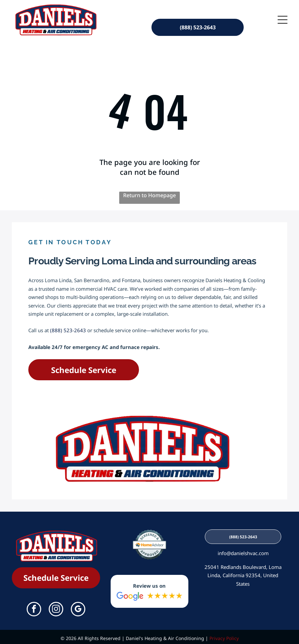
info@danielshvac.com (243, 550)
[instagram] (56, 607)
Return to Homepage (149, 193)
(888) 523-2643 (68, 328)
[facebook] (34, 607)
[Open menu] (283, 18)
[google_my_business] (78, 607)
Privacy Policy (224, 636)
